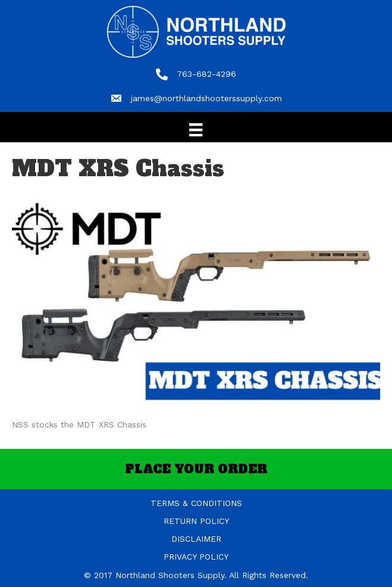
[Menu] (196, 130)
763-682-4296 (206, 74)
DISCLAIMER (196, 539)
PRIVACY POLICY (196, 557)
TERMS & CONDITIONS (196, 503)
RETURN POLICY (196, 521)
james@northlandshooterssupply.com (206, 98)
